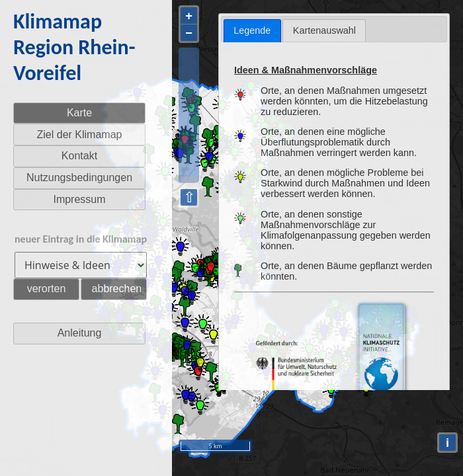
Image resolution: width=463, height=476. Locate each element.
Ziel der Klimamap (80, 135)
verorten (47, 289)
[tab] (252, 31)
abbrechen (117, 289)
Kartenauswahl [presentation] (324, 30)
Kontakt (79, 156)
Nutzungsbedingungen (79, 178)
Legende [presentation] (252, 30)
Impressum (79, 199)
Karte (79, 113)
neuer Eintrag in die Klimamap (81, 239)
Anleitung (80, 333)
